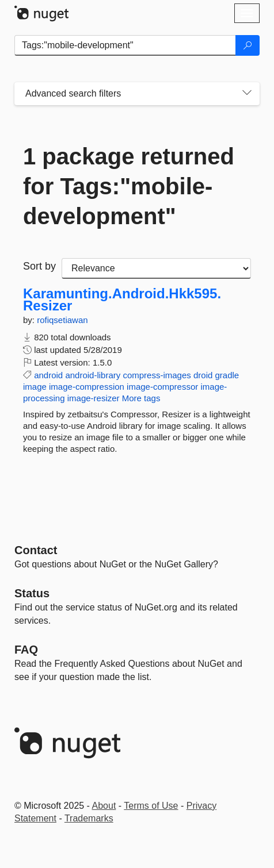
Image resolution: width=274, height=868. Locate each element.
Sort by (39, 266)
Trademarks (89, 818)
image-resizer (94, 398)
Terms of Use (151, 806)
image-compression (87, 387)
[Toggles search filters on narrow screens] (247, 94)
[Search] (248, 45)
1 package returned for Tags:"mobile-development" (129, 186)
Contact (36, 550)
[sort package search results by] (156, 268)
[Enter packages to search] (125, 45)
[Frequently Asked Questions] (26, 650)
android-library (93, 375)
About (104, 806)
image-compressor (162, 387)
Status (32, 593)
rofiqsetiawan (62, 320)
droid (203, 375)
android (48, 375)
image (35, 387)
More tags (141, 398)
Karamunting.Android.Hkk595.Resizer (122, 300)
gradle (227, 375)
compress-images (157, 375)
